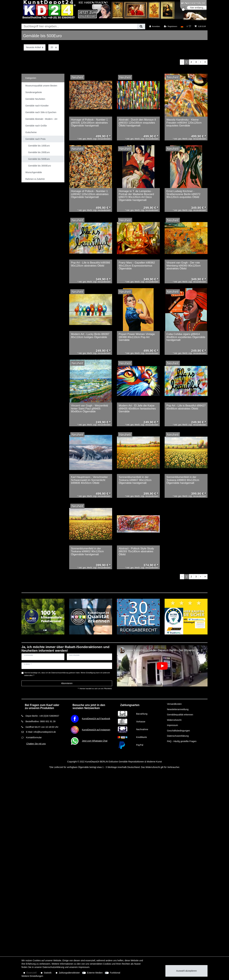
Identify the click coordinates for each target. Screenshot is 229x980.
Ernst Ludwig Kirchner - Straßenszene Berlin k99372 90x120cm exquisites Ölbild (183, 194)
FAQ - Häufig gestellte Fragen (182, 741)
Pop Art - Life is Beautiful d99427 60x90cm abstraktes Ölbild (186, 407)
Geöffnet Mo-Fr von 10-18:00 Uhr (42, 727)
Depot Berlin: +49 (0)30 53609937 (42, 716)
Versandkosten (174, 704)
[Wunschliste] (189, 26)
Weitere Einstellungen (32, 976)
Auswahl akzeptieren (186, 971)
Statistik (48, 973)
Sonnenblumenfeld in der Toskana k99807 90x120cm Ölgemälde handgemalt (135, 480)
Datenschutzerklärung (178, 736)
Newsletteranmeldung (178, 709)
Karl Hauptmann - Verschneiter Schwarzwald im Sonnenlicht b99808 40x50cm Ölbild (89, 480)
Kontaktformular (34, 737)
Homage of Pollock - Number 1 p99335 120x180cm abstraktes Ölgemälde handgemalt (89, 123)
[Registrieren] (171, 26)
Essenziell (32, 973)
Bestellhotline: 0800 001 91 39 (40, 721)
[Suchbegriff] (79, 26)
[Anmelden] (155, 26)
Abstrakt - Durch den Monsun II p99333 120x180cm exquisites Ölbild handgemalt (137, 123)
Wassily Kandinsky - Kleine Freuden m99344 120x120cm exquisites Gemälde (184, 123)
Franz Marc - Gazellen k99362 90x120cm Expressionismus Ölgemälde (137, 266)
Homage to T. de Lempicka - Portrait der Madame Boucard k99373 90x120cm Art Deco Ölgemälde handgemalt (136, 196)
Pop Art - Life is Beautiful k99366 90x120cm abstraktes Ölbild (90, 264)
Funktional (115, 973)
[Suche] (141, 26)
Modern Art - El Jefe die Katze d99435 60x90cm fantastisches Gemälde (137, 409)
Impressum (172, 725)
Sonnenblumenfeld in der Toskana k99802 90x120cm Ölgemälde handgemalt (87, 552)
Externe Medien (95, 973)
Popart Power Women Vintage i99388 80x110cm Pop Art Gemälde (137, 337)
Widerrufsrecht (174, 720)
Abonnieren (67, 683)
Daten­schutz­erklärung (53, 967)
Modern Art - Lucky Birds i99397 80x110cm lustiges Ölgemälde (90, 336)
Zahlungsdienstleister (69, 973)
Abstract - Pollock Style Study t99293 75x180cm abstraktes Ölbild (136, 552)
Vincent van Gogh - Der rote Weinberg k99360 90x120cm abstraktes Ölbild (183, 266)
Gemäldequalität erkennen (180, 715)
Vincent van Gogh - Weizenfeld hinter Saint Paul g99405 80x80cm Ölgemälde (89, 409)
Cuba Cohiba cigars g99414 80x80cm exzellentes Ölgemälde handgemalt (186, 337)
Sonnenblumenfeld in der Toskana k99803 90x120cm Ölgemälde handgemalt (183, 480)
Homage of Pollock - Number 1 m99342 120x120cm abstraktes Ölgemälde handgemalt (90, 194)
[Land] (182, 26)
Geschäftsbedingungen (178, 731)
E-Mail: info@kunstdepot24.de (41, 732)
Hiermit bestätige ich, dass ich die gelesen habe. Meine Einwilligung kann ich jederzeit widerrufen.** (67, 674)
